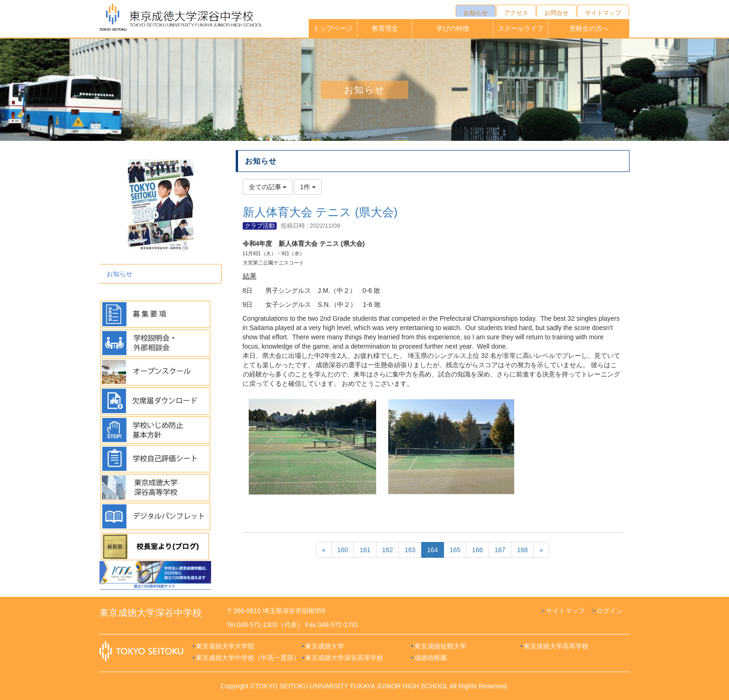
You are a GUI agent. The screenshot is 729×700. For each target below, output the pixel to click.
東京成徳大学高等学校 (556, 646)
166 (477, 550)
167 (500, 550)
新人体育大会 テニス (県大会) (320, 212)
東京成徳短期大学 (440, 646)
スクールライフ (521, 28)
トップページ (333, 28)
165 (455, 550)
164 (433, 550)
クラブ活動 (260, 226)
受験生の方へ (589, 28)
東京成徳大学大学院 (225, 646)
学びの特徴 (453, 28)
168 (522, 550)
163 (410, 550)
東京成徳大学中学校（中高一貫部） (248, 658)
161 (365, 550)
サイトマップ (565, 611)
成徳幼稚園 (431, 658)
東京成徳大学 (325, 646)
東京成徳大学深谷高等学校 (344, 658)
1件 (308, 187)
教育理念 (385, 28)
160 (342, 550)
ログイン (610, 611)
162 (388, 550)
